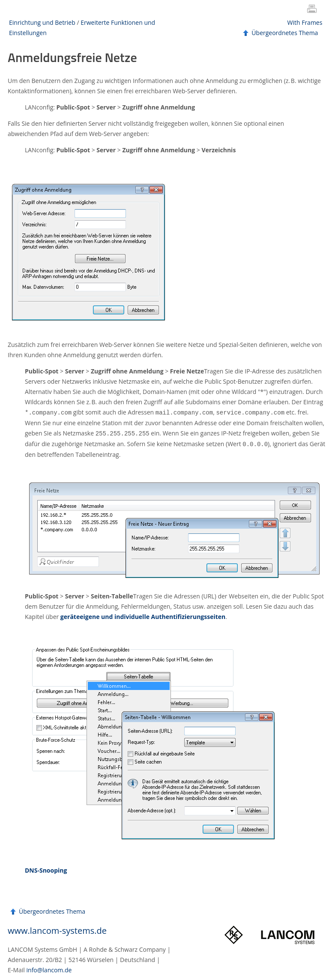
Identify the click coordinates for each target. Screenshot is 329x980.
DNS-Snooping (46, 869)
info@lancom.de (49, 969)
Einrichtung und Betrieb (42, 22)
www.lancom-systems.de (57, 929)
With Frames (305, 22)
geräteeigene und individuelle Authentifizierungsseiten (143, 615)
